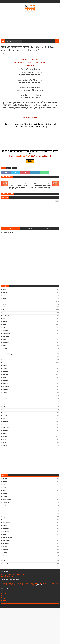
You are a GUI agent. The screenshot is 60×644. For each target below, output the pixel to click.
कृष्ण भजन (9, 168)
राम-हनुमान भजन (6, 404)
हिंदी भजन (14, 168)
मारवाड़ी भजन (5, 375)
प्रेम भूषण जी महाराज (6, 517)
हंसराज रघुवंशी (5, 564)
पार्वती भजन (5, 345)
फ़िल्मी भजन (5, 445)
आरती (4, 295)
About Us (4, 594)
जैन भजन (4, 325)
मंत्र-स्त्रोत (4, 363)
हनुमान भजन (5, 436)
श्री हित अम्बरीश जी (6, 558)
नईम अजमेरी (5, 511)
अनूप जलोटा (5, 479)
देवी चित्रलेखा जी (5, 508)
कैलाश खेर (4, 491)
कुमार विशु (4, 488)
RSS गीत (4, 290)
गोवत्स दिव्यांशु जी (6, 316)
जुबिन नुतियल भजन (6, 502)
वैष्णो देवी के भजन (6, 416)
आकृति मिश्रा (5, 482)
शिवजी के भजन (5, 422)
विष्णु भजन (4, 413)
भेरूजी (4, 357)
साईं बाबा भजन (5, 431)
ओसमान (4, 485)
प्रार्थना (4, 351)
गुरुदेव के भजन (5, 313)
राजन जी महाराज (6, 532)
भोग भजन (4, 360)
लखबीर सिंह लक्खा (6, 543)
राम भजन (4, 395)
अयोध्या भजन (5, 292)
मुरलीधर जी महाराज (6, 523)
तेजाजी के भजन (5, 331)
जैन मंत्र (4, 328)
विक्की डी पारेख (5, 549)
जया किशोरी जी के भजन (7, 499)
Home (3, 592)
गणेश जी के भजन (6, 310)
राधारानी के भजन (6, 386)
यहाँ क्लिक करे (39, 585)
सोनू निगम (4, 561)
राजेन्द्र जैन (4, 535)
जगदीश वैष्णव (5, 496)
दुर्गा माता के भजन (6, 336)
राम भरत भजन (5, 398)
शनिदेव (4, 419)
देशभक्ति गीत (5, 339)
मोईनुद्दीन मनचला (5, 529)
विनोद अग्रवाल (5, 552)
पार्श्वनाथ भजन (5, 348)
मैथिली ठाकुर (5, 526)
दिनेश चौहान (5, 505)
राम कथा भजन (5, 389)
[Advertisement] (31, 25)
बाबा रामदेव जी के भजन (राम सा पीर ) (9, 354)
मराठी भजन (5, 366)
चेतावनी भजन (5, 322)
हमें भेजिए (30, 161)
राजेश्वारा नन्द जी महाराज (7, 538)
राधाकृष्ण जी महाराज (6, 541)
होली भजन (4, 442)
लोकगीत (4, 407)
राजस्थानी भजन (5, 381)
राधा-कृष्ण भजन (5, 384)
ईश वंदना (4, 298)
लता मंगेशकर (5, 546)
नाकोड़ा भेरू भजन (6, 342)
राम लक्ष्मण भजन (6, 401)
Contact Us (5, 596)
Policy (3, 598)
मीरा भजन (4, 378)
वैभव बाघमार (5, 555)
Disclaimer (4, 600)
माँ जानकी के (5, 369)
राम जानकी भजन (6, 392)
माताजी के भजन (5, 372)
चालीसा (4, 319)
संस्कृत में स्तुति (5, 425)
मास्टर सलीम (5, 520)
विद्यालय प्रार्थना (5, 410)
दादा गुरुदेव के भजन (6, 334)
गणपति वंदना (5, 307)
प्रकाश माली (5, 514)
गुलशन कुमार (5, 493)
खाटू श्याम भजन (5, 304)
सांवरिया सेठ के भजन (6, 428)
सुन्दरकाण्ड (4, 434)
